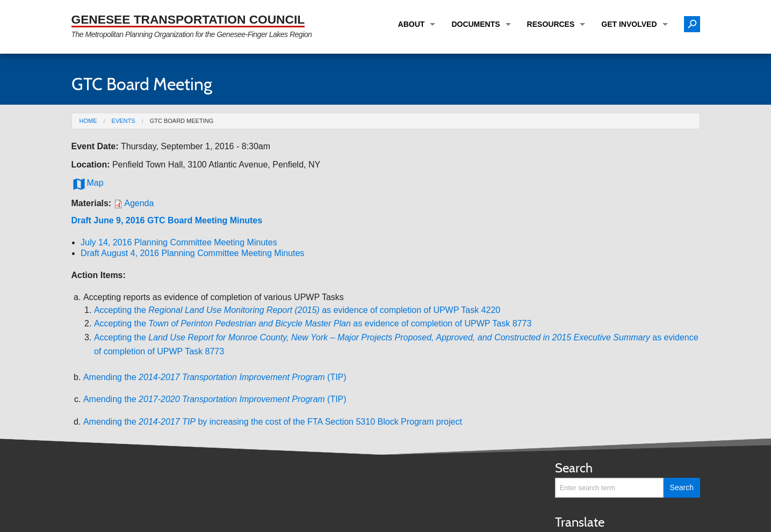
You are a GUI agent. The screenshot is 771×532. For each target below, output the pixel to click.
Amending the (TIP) (215, 377)
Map (88, 183)
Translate (580, 522)
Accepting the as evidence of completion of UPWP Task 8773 (313, 323)
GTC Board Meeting (182, 121)
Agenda (139, 203)
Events (124, 121)
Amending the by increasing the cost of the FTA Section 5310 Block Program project (273, 422)
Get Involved (629, 24)
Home (88, 121)
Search (574, 468)
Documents (475, 24)
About (412, 24)
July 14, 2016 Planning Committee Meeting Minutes (179, 242)
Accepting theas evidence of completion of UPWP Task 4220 (297, 310)
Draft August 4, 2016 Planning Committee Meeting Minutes (192, 253)
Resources (551, 24)
